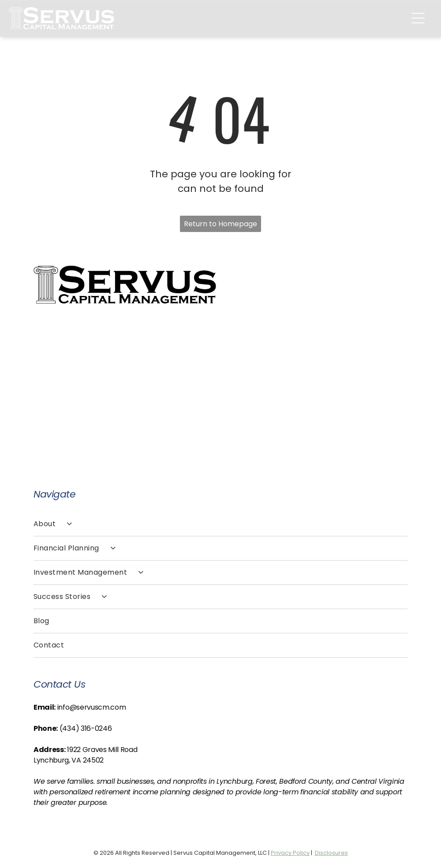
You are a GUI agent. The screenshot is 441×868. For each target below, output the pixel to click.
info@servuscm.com (92, 707)
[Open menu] (418, 18)
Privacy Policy (290, 853)
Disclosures (331, 853)
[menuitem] (220, 524)
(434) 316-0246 (86, 728)
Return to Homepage (220, 224)
